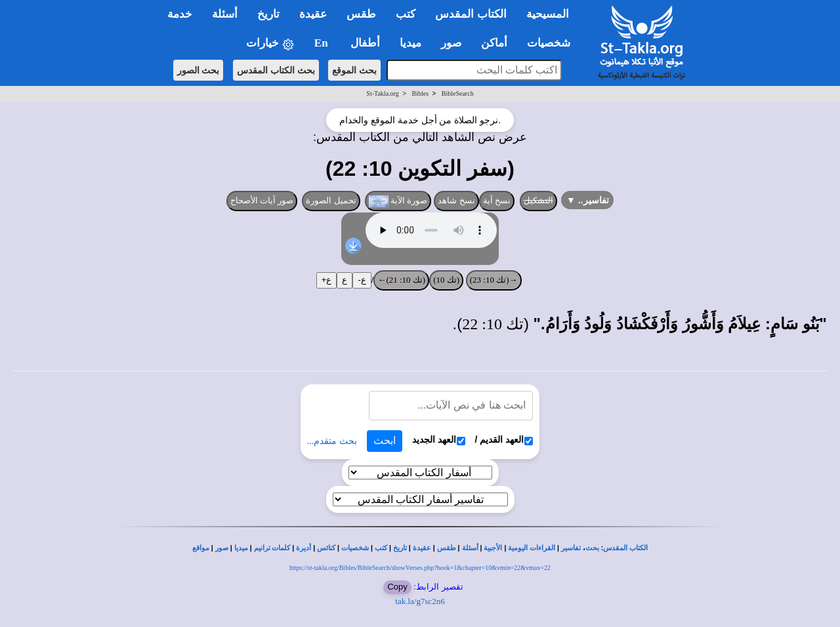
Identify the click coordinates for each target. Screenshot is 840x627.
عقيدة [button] (313, 14)
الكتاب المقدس (625, 548)
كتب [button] (406, 14)
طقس (447, 548)
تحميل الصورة (331, 200)
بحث (592, 548)
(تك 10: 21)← (401, 280)
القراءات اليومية (532, 548)
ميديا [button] (410, 43)
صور (222, 548)
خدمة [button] (180, 14)
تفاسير (571, 548)
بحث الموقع (354, 70)
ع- (362, 280)
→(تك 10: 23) (494, 280)
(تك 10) (446, 280)
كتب (381, 548)
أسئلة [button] (225, 14)
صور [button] (451, 43)
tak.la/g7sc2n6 (420, 601)
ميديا (241, 548)
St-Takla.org (382, 93)
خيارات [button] (270, 44)
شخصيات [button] (553, 43)
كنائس (326, 548)
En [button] (323, 43)
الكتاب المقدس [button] (471, 14)
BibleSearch (458, 93)
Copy (397, 587)
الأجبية (493, 548)
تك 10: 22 (493, 324)
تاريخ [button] (268, 14)
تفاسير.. (588, 200)
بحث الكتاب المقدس (276, 70)
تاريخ (400, 548)
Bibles (420, 93)
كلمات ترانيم (272, 548)
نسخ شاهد (456, 200)
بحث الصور (199, 70)
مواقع (201, 548)
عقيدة (422, 548)
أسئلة (470, 548)
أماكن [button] (494, 43)
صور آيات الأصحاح (262, 200)
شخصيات (355, 548)
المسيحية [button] (548, 14)
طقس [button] (361, 14)
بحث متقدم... (332, 441)
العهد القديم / (504, 440)
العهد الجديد (439, 440)
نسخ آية (497, 200)
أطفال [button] (365, 43)
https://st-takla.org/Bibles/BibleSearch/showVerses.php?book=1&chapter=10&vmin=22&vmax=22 (420, 568)
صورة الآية (398, 201)
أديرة (304, 548)
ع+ (327, 280)
